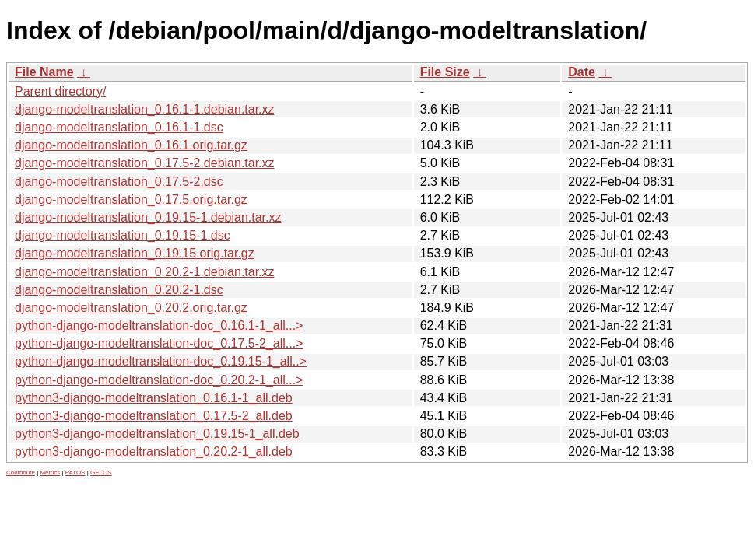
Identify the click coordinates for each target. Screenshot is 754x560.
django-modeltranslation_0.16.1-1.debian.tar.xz (145, 109)
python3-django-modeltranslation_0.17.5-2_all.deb (154, 416)
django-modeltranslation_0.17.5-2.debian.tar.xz (145, 163)
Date (582, 72)
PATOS (75, 472)
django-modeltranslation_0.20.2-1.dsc (119, 290)
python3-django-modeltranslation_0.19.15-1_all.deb (157, 434)
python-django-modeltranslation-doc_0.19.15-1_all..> (161, 361)
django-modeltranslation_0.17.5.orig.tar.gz (131, 199)
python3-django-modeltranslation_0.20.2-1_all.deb (154, 451)
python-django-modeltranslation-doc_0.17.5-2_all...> (159, 343)
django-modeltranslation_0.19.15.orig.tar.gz (135, 253)
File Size (445, 72)
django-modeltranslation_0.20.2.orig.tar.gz (131, 308)
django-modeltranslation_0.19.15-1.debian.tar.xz (148, 217)
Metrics (50, 472)
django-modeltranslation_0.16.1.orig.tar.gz (131, 145)
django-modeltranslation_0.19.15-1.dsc (123, 235)
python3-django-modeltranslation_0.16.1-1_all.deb (154, 398)
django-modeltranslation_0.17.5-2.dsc (119, 182)
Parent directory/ (60, 91)
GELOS (101, 472)
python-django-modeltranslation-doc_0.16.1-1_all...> (159, 325)
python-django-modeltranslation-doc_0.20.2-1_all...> (159, 380)
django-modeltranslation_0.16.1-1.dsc (119, 127)
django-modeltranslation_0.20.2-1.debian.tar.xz (145, 272)
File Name (44, 72)
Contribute (21, 472)
